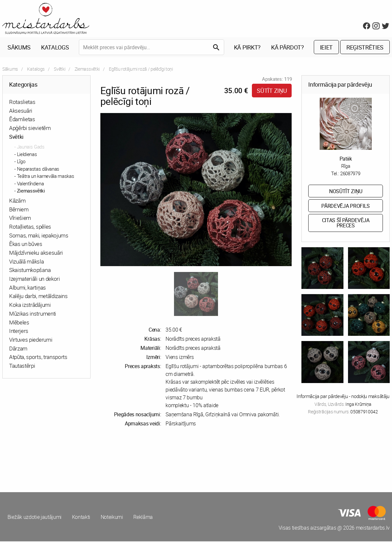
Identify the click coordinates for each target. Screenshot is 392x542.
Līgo (21, 162)
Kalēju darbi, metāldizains (38, 297)
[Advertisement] (98, 460)
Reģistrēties (365, 48)
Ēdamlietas (22, 120)
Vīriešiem (20, 218)
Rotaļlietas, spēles (30, 227)
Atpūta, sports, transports (38, 357)
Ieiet (326, 48)
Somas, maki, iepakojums (39, 236)
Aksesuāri (21, 111)
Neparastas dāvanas (38, 169)
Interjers (19, 331)
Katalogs (55, 48)
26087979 (350, 174)
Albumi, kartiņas (28, 288)
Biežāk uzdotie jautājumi (35, 517)
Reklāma (144, 517)
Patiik (346, 159)
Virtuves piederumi (31, 340)
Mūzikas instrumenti (33, 314)
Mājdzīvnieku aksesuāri (36, 253)
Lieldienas (27, 154)
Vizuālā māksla (27, 262)
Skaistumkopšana (30, 271)
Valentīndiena (30, 184)
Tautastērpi (22, 366)
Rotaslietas (22, 102)
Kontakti (81, 517)
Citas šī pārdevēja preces (346, 223)
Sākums (19, 48)
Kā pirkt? (247, 48)
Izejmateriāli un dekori (35, 279)
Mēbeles (19, 323)
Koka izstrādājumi (30, 305)
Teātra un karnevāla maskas (46, 177)
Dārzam (18, 349)
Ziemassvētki (87, 69)
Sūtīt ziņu (272, 91)
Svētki (59, 69)
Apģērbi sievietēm (30, 128)
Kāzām (17, 201)
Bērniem (19, 210)
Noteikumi (112, 517)
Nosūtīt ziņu (346, 192)
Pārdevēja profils (346, 206)
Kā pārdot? (288, 48)
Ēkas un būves (26, 244)
